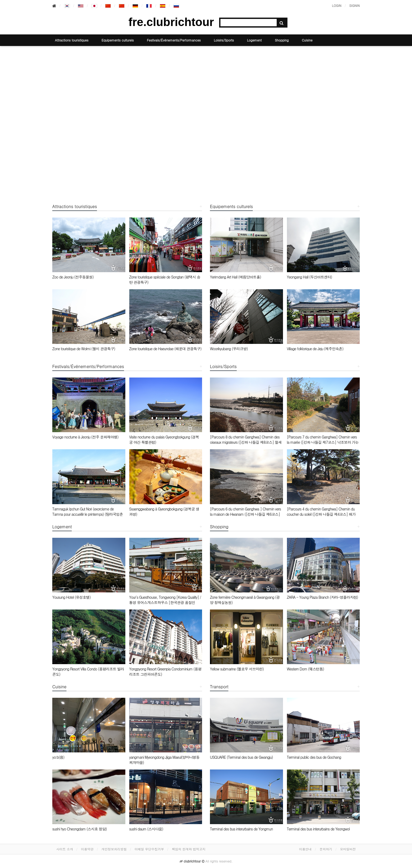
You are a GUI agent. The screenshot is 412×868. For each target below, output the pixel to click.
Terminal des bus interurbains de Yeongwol (318, 829)
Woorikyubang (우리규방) (229, 349)
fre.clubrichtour (171, 22)
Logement (254, 40)
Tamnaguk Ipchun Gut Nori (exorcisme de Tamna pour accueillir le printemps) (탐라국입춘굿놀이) (88, 514)
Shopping (282, 40)
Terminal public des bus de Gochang (314, 757)
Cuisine (307, 40)
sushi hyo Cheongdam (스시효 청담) (79, 829)
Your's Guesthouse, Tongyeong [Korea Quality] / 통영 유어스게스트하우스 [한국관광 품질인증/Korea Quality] (165, 602)
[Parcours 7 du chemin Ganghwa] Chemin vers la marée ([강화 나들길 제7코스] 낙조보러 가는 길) (323, 442)
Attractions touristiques (72, 40)
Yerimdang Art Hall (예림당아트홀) (235, 277)
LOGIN (337, 5)
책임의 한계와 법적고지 (189, 849)
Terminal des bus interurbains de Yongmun (241, 829)
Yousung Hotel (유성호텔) (71, 597)
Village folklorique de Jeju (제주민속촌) (315, 349)
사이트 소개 (65, 849)
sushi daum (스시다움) (146, 829)
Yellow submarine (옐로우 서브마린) (237, 669)
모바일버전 (348, 849)
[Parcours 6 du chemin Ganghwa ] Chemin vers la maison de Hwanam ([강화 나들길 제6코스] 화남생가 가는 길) (245, 514)
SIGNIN (354, 5)
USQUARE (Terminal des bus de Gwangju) (241, 757)
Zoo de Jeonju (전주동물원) (73, 277)
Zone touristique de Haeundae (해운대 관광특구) (165, 349)
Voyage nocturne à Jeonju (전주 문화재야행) (85, 437)
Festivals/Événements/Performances (174, 40)
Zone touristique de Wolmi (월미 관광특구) (84, 349)
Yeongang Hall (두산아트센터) (310, 277)
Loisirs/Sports (224, 40)
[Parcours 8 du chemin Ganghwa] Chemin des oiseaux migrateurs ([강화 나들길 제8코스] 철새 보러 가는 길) (246, 442)
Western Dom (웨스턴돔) (305, 669)
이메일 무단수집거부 (149, 849)
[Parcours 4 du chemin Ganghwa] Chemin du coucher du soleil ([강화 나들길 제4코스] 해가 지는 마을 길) (321, 514)
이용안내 (305, 849)
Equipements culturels (118, 40)
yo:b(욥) (58, 757)
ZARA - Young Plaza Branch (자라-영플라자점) (323, 597)
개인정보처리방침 (114, 849)
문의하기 (326, 849)
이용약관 (87, 849)
